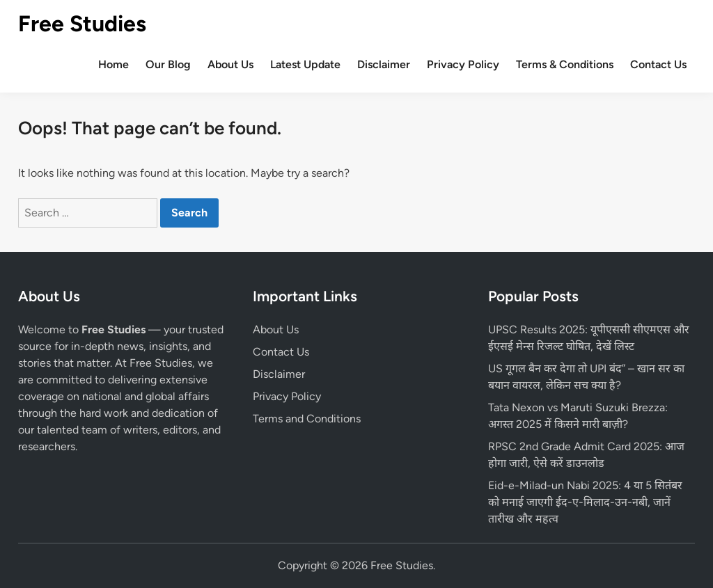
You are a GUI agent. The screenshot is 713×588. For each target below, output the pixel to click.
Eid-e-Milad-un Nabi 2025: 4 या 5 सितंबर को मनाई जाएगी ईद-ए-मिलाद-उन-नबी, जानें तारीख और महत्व (585, 502)
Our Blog (168, 64)
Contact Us (658, 64)
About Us (230, 64)
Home (113, 64)
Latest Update (305, 64)
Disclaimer (384, 64)
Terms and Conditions (307, 419)
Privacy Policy (463, 64)
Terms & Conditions (565, 64)
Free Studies (82, 24)
